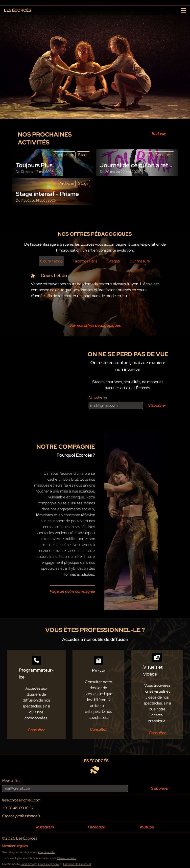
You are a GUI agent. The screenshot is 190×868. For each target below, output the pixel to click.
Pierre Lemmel (66, 858)
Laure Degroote (48, 864)
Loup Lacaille (46, 852)
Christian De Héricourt (77, 864)
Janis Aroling (29, 864)
